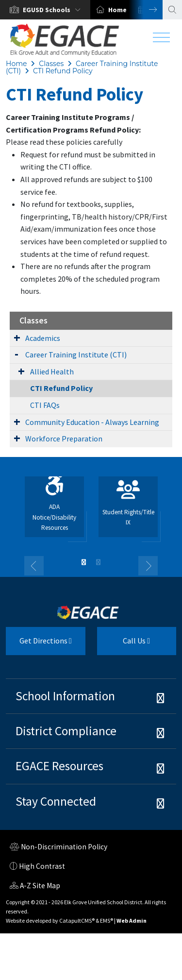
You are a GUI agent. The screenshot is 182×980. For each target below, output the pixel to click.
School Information (65, 696)
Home (117, 10)
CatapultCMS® (77, 921)
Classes (51, 64)
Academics (43, 338)
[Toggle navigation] (161, 40)
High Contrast (42, 866)
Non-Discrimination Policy (58, 848)
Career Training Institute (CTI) (76, 355)
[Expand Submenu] (17, 338)
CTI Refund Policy (63, 71)
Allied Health (52, 372)
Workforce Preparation (64, 439)
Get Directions (39, 644)
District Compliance (66, 731)
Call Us (124, 644)
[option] (45, 10)
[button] (54, 10)
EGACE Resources (59, 766)
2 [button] (99, 562)
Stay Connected (56, 801)
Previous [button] (34, 566)
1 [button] (84, 562)
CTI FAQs (45, 405)
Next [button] (146, 10)
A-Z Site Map (35, 887)
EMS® (107, 921)
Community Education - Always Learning (92, 422)
